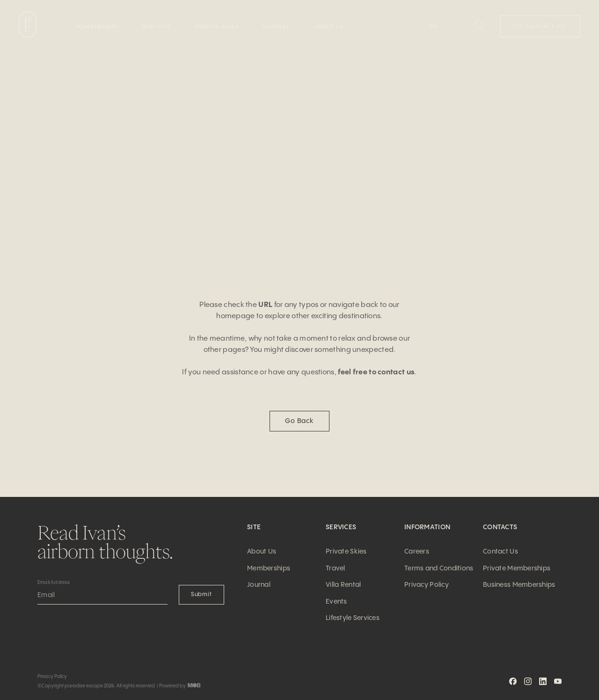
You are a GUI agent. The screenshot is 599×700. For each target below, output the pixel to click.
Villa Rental (343, 585)
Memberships (269, 569)
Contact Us (500, 552)
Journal (259, 585)
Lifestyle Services (353, 618)
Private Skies (346, 552)
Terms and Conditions (439, 569)
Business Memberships (519, 585)
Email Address (54, 583)
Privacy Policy (427, 585)
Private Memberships (517, 569)
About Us (262, 552)
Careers (417, 552)
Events (336, 602)
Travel (336, 569)
